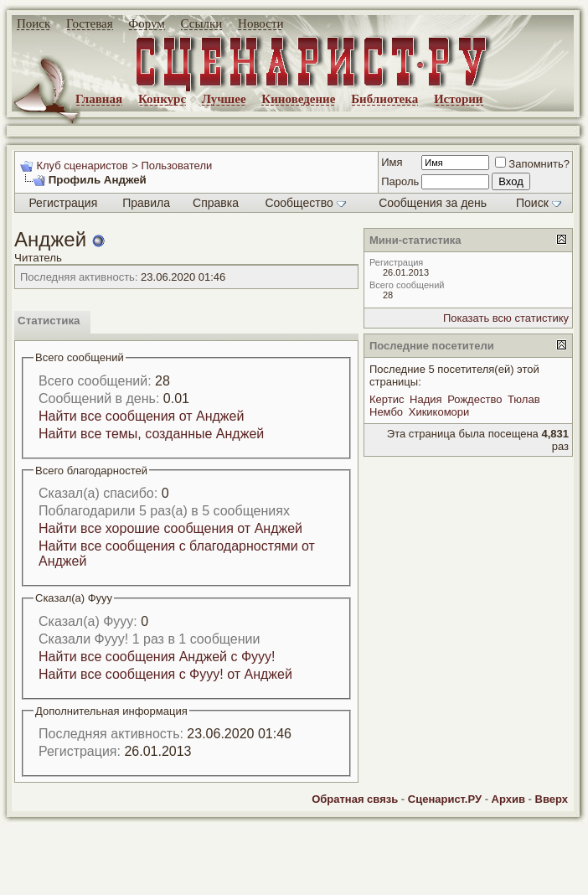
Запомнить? (532, 164)
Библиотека (384, 99)
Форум (146, 23)
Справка (216, 203)
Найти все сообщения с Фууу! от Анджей (165, 674)
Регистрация (63, 203)
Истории (459, 99)
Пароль (400, 181)
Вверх (552, 799)
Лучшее (224, 99)
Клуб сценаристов (82, 166)
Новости (260, 23)
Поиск (34, 23)
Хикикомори (439, 412)
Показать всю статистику (506, 318)
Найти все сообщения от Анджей (141, 416)
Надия (426, 399)
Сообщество (305, 203)
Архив (508, 799)
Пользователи (176, 166)
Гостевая (90, 23)
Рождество (475, 399)
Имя (392, 162)
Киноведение (298, 99)
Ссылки (202, 23)
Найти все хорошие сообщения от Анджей (170, 528)
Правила (146, 203)
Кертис (387, 399)
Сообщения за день (433, 203)
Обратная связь (355, 799)
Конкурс (162, 99)
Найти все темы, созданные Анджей (151, 434)
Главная (99, 99)
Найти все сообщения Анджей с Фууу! (157, 657)
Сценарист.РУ (445, 799)
